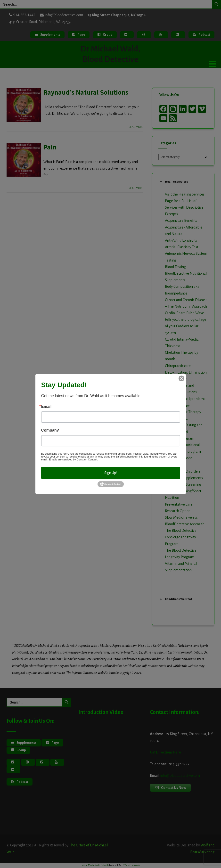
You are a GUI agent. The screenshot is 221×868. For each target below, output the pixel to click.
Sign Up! (110, 473)
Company (50, 430)
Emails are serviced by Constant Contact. (74, 459)
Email (46, 407)
